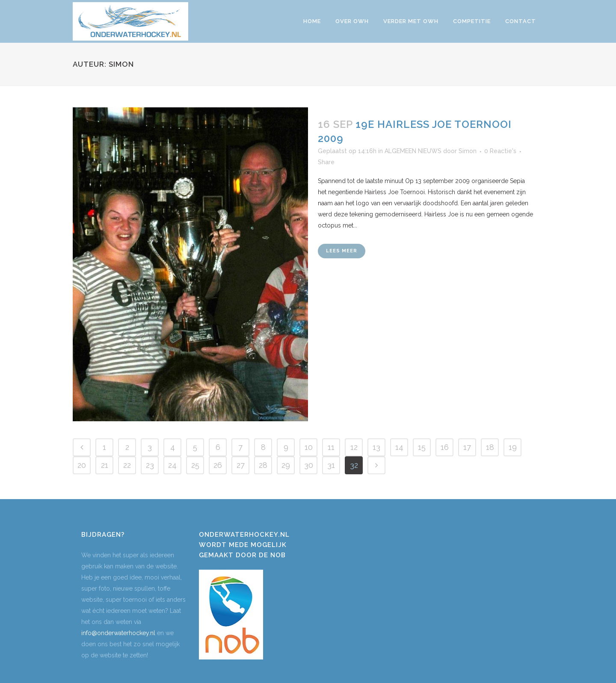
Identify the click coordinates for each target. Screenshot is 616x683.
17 (467, 447)
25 (195, 465)
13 (376, 447)
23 (150, 465)
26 (218, 465)
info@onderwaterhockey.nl (118, 633)
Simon (468, 151)
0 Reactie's (500, 151)
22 (127, 465)
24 (172, 465)
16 (445, 447)
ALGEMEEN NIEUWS (413, 151)
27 (241, 465)
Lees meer (342, 251)
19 (513, 447)
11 (331, 447)
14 (399, 447)
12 (354, 447)
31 (331, 465)
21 (105, 465)
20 (82, 465)
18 (490, 447)
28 (263, 465)
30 (309, 465)
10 (309, 447)
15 (422, 447)
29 (286, 465)
